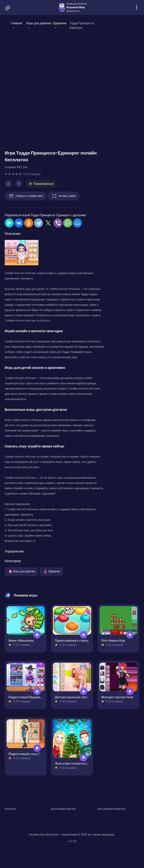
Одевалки (51, 571)
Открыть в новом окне (26, 196)
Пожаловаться (41, 184)
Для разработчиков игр (112, 809)
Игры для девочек (21, 571)
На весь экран (64, 196)
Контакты (10, 809)
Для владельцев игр (63, 809)
